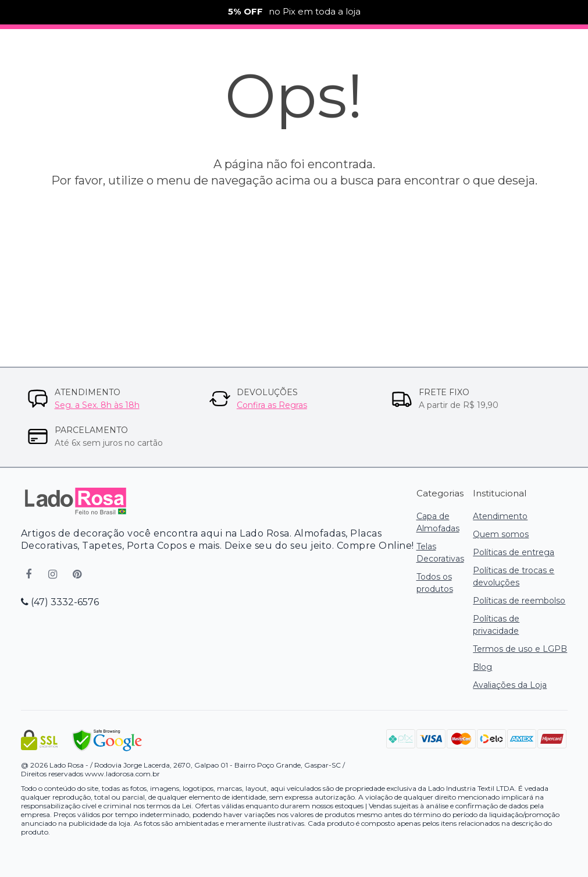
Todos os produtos (435, 583)
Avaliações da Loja (510, 685)
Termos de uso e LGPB (520, 649)
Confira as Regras (272, 405)
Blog (482, 667)
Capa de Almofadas (438, 522)
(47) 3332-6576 (60, 602)
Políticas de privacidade (496, 625)
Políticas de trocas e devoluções (514, 576)
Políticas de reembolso (519, 601)
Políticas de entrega (514, 552)
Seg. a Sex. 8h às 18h (97, 405)
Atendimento (500, 516)
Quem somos (501, 534)
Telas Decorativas (440, 553)
